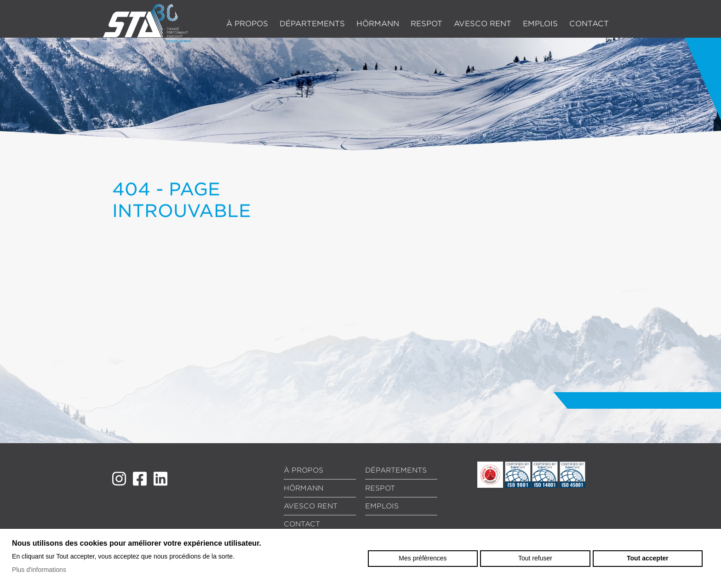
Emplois (540, 24)
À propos (247, 24)
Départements (312, 24)
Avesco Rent (483, 24)
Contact (589, 24)
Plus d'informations (39, 570)
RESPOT (426, 24)
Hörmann (378, 24)
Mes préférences (423, 558)
